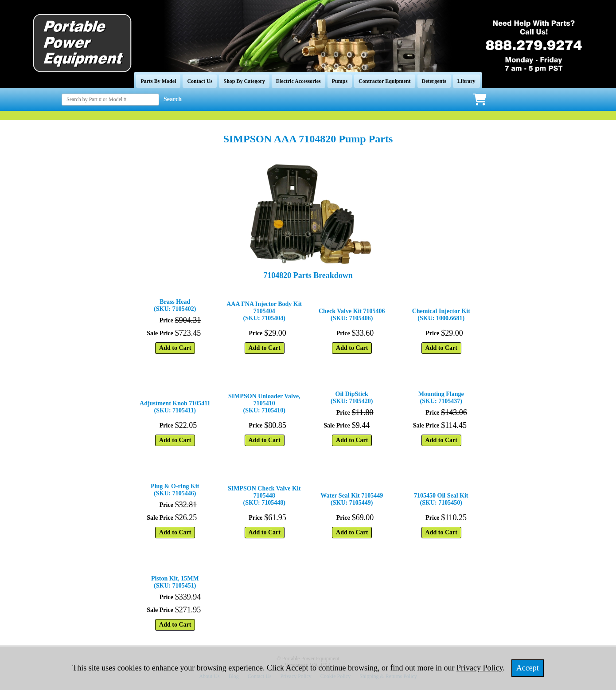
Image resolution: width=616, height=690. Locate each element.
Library (466, 81)
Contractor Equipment (384, 81)
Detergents (434, 81)
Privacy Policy (480, 668)
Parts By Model (158, 81)
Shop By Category (244, 81)
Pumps (340, 81)
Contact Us (200, 81)
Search (173, 99)
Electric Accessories (298, 81)
